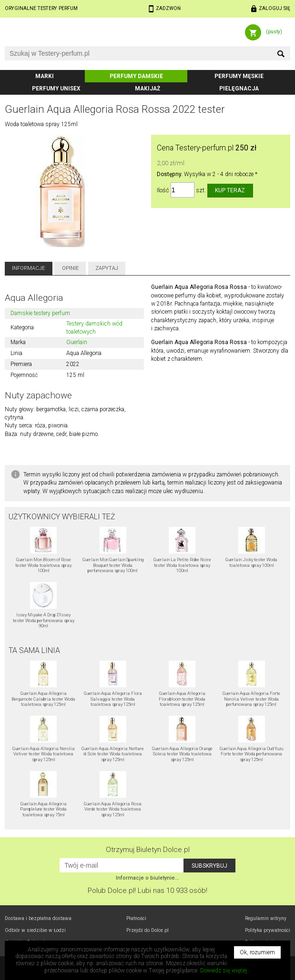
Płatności (136, 918)
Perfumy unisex (56, 89)
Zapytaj (107, 268)
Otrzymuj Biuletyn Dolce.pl (148, 850)
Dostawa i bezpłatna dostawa (38, 918)
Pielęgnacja (239, 89)
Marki (45, 76)
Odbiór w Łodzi (35, 930)
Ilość (163, 190)
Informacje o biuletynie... (147, 878)
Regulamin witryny (266, 918)
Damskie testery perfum (40, 313)
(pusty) (274, 32)
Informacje (28, 268)
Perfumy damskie (136, 76)
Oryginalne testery (41, 8)
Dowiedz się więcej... (226, 970)
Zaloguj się (275, 8)
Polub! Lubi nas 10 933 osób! (147, 891)
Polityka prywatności (268, 930)
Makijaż (147, 89)
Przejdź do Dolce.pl (147, 930)
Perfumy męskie (239, 76)
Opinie (70, 268)
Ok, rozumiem (257, 952)
